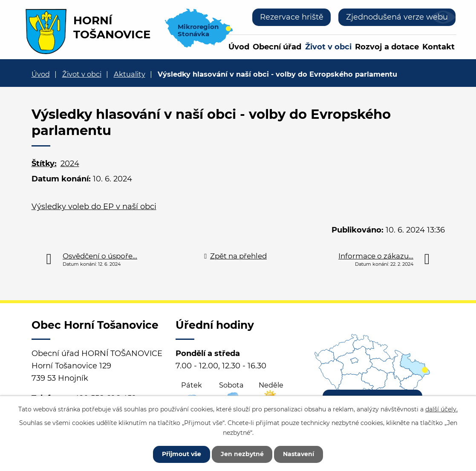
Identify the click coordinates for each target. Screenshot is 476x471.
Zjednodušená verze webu (397, 17)
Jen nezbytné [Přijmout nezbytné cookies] (242, 454)
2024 (70, 164)
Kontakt (438, 47)
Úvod (239, 47)
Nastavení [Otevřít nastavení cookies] (299, 454)
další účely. (441, 409)
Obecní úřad (277, 47)
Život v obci (328, 47)
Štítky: (44, 164)
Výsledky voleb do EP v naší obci (94, 207)
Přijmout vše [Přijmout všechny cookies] (182, 454)
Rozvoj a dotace (387, 47)
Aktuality (130, 74)
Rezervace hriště (291, 17)
